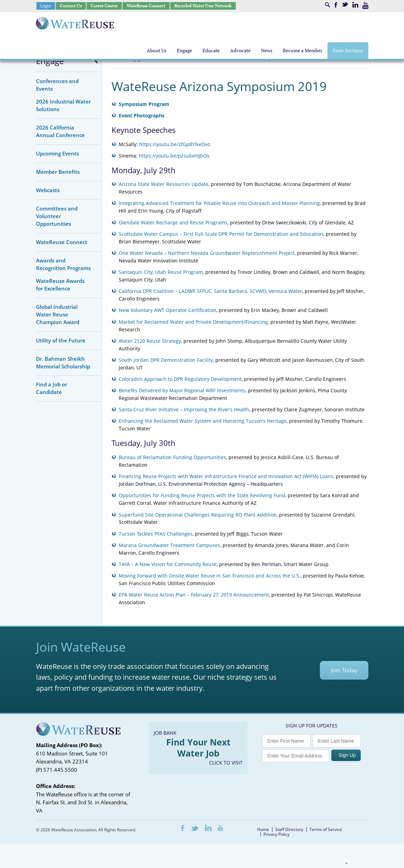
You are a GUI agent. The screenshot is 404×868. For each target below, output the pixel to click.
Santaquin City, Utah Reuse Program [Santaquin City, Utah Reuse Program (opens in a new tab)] (161, 272)
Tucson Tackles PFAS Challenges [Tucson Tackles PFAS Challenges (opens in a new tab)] (156, 534)
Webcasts (48, 190)
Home (263, 829)
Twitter (345, 4)
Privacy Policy (276, 834)
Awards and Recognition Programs (63, 264)
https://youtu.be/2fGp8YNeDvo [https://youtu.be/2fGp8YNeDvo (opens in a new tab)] (175, 144)
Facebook (336, 5)
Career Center (104, 6)
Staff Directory (289, 829)
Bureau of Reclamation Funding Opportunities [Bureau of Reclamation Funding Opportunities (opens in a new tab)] (172, 457)
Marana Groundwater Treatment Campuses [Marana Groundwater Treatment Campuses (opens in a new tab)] (169, 545)
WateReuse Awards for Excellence (60, 285)
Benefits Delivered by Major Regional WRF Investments (182, 390)
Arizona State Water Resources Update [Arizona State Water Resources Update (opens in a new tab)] (164, 184)
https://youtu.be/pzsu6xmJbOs (174, 156)
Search (327, 5)
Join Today (344, 670)
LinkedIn (355, 5)
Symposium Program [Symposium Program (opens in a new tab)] (144, 104)
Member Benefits (58, 172)
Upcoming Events (57, 153)
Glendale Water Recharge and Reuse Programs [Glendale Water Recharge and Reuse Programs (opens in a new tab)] (173, 222)
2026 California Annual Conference (60, 131)
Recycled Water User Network (203, 6)
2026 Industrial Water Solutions (63, 105)
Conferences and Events (57, 85)
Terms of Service (326, 829)
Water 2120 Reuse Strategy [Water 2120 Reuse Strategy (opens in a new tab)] (150, 341)
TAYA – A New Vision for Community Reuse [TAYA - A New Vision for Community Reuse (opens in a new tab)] (168, 564)
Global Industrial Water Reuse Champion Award (58, 314)
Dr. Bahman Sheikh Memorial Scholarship (63, 363)
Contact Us (71, 6)
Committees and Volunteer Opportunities (57, 216)
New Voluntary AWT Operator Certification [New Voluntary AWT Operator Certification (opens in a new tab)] (168, 310)
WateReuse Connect (146, 6)
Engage (50, 61)
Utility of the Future (61, 340)
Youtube (365, 6)
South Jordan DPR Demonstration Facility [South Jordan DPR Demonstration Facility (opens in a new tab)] (166, 360)
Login (46, 6)
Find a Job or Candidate (52, 388)
